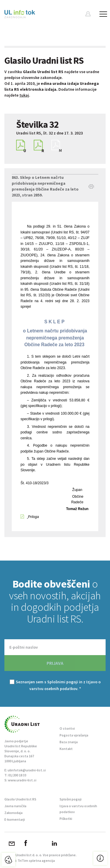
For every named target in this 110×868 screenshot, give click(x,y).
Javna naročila (15, 806)
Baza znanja (69, 742)
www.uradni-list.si (22, 780)
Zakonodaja (13, 813)
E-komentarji (15, 819)
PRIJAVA (55, 663)
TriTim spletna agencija (36, 861)
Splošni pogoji (71, 799)
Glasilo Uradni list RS (20, 799)
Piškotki (66, 819)
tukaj (24, 95)
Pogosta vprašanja (74, 735)
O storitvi (67, 728)
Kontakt (66, 749)
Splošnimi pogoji (63, 682)
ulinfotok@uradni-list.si (27, 770)
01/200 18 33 (17, 775)
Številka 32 (37, 125)
